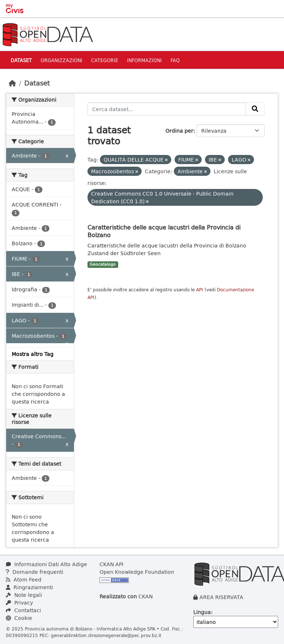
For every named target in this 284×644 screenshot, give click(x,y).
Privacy (19, 603)
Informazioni (144, 60)
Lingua (202, 612)
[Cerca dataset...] (167, 109)
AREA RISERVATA (221, 597)
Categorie (105, 60)
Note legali (24, 595)
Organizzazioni (61, 60)
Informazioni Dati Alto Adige (46, 564)
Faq (175, 60)
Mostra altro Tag (33, 354)
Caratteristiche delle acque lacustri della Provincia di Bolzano (164, 231)
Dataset (21, 60)
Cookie (19, 618)
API (200, 290)
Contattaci (23, 610)
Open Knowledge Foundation (137, 572)
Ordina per (179, 131)
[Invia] (255, 109)
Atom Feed (24, 579)
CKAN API (111, 564)
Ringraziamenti (29, 587)
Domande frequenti (35, 572)
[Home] (12, 83)
